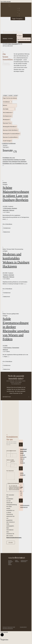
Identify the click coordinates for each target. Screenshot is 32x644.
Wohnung (12, 210)
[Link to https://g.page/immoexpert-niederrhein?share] (21, 445)
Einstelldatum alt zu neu (9, 158)
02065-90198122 (17, 562)
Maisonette (6, 210)
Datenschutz (10, 628)
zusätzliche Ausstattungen (9, 143)
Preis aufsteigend (13, 162)
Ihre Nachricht (10, 471)
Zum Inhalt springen (6, 2)
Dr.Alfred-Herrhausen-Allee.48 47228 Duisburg (11, 564)
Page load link (4, 633)
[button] (16, 397)
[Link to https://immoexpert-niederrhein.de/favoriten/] (19, 14)
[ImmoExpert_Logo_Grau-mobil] (13, 18)
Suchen (5, 145)
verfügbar (5, 95)
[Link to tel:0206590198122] (10, 4)
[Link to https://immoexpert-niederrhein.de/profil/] (19, 16)
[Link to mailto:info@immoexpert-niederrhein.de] (10, 6)
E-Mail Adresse (13, 461)
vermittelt (10, 95)
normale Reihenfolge (8, 160)
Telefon (8, 461)
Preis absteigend (22, 162)
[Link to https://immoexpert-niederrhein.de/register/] (19, 10)
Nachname (13, 451)
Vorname (9, 451)
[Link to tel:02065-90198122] (21, 469)
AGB (14, 628)
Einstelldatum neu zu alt (21, 164)
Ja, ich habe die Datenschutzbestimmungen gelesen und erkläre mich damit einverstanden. (16, 489)
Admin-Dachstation (13, 44)
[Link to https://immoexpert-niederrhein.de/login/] (19, 8)
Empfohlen (16, 160)
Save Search (6, 147)
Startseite (5, 38)
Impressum (5, 628)
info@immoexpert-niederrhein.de (24, 562)
